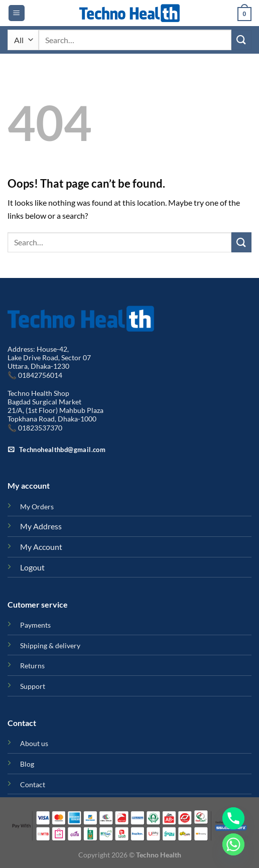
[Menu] (17, 13)
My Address (41, 526)
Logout (32, 567)
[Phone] (233, 818)
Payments (35, 625)
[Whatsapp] (233, 844)
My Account (41, 547)
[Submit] (241, 40)
